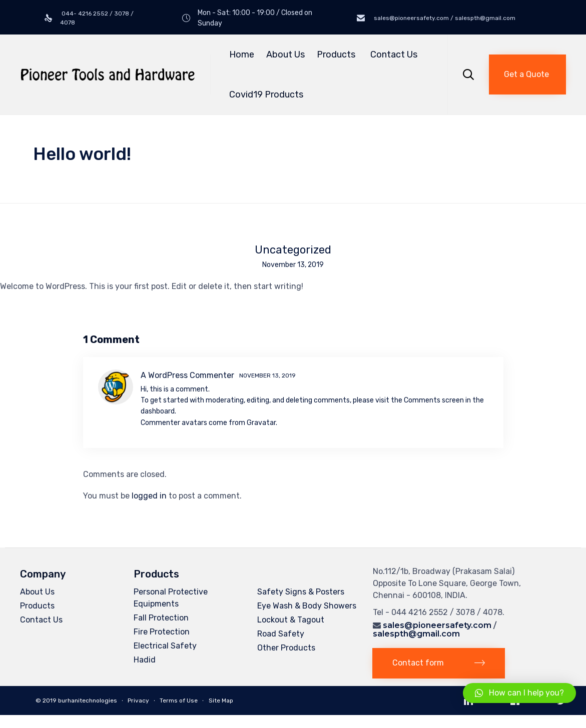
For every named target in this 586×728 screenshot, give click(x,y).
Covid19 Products (266, 94)
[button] (527, 74)
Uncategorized (293, 250)
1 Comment (111, 339)
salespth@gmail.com (416, 634)
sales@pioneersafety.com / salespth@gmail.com (444, 18)
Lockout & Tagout (291, 620)
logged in (149, 496)
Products (338, 54)
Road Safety (281, 634)
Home (242, 54)
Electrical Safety (165, 646)
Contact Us (394, 54)
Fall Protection (161, 618)
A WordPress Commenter (187, 375)
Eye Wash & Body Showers (307, 606)
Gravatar (261, 423)
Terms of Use (179, 701)
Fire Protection (162, 632)
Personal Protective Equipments (171, 598)
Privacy (138, 701)
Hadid (145, 660)
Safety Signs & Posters (301, 592)
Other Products (286, 648)
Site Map (221, 701)
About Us (285, 54)
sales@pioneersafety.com (437, 625)
